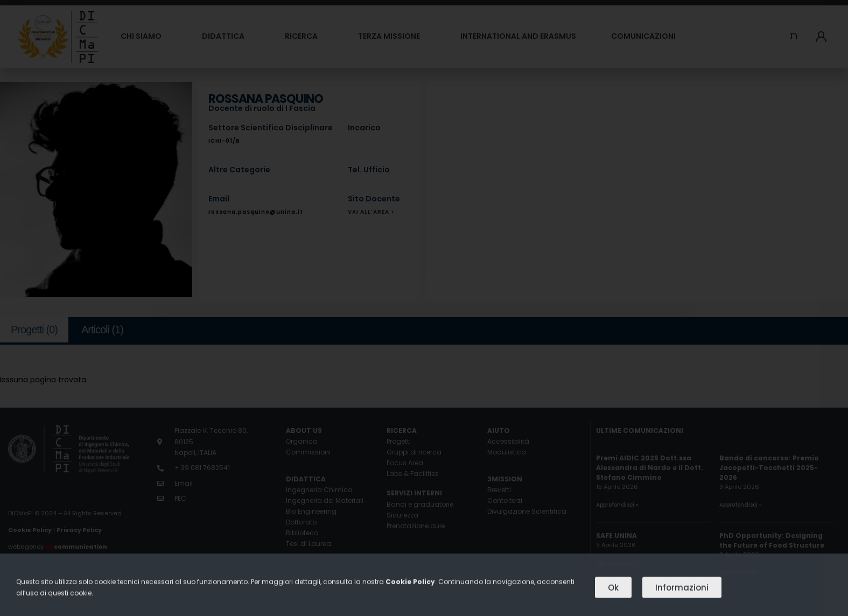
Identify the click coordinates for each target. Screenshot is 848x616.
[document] (424, 308)
